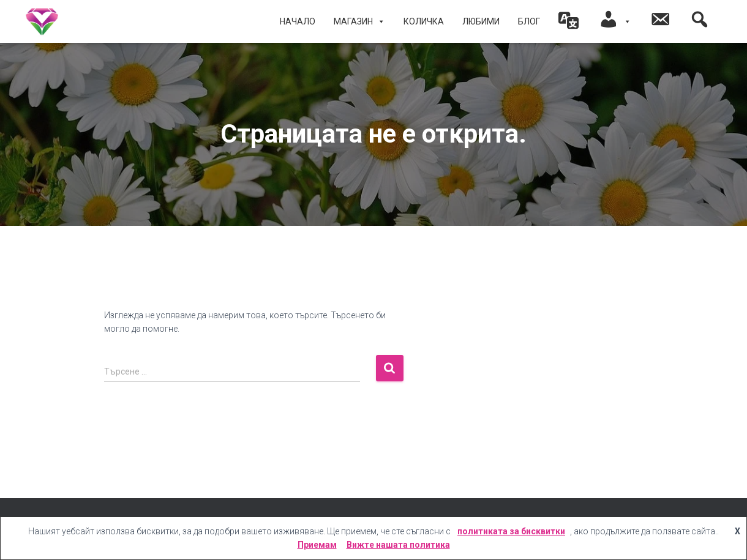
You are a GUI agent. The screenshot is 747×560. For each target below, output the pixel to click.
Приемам (317, 545)
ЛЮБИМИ (481, 21)
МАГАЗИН (359, 21)
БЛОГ (529, 21)
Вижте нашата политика (398, 545)
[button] (569, 21)
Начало (298, 21)
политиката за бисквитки (511, 531)
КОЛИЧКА (424, 21)
